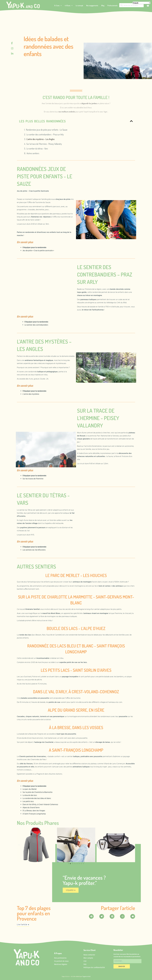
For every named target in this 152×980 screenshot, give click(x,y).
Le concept (79, 6)
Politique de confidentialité (94, 967)
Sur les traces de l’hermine (33, 479)
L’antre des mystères (31, 394)
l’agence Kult (86, 977)
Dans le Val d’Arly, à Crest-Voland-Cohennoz (40, 805)
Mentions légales (61, 964)
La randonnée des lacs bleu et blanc (37, 798)
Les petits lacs (28, 802)
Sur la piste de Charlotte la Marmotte (37, 792)
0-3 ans (58, 6)
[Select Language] (141, 3)
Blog (103, 6)
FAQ (85, 964)
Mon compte (88, 958)
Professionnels (113, 6)
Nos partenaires (60, 958)
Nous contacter (89, 955)
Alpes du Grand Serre (31, 808)
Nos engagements (92, 6)
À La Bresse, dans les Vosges (34, 811)
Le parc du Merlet (30, 789)
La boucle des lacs (30, 795)
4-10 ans (69, 6)
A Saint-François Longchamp (34, 814)
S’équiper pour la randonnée (34, 248)
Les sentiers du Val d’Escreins (34, 550)
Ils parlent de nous (61, 961)
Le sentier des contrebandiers (36, 325)
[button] (19, 845)
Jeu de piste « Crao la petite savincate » (38, 251)
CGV (85, 961)
